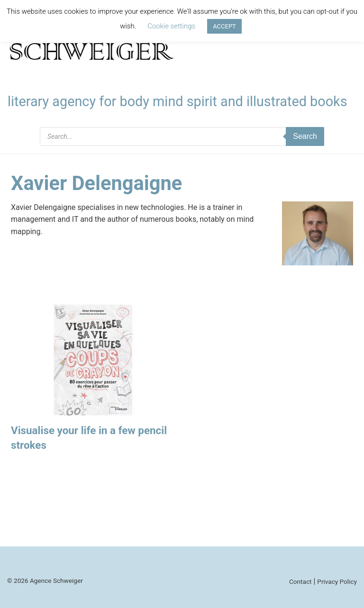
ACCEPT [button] (224, 26)
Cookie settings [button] (171, 26)
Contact (300, 581)
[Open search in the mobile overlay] (182, 136)
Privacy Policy (337, 581)
